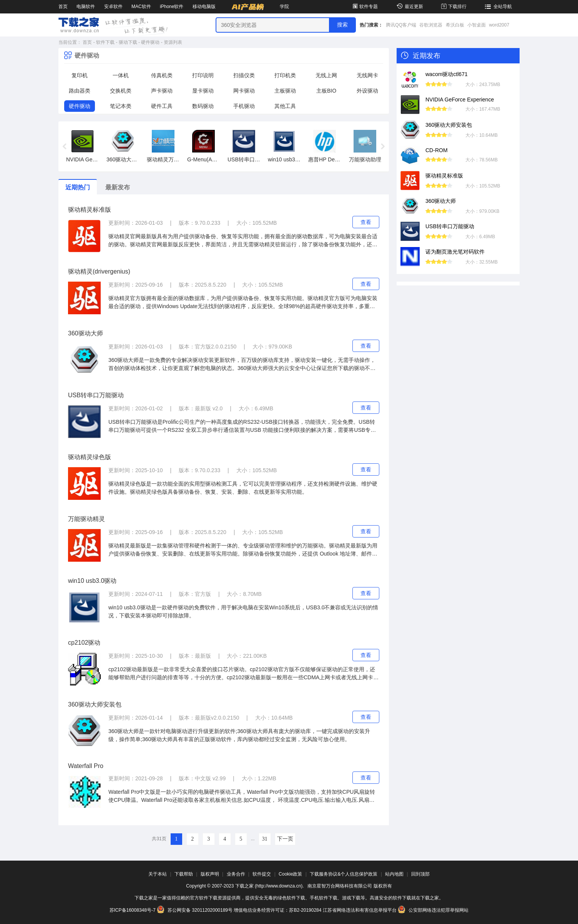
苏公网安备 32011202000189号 (195, 910)
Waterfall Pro (86, 766)
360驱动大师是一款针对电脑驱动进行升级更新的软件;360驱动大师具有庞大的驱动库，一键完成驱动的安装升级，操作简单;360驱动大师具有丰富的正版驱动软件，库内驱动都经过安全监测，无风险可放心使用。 (239, 735)
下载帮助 (184, 874)
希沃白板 (455, 25)
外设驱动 (367, 91)
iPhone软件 (172, 7)
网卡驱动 (244, 91)
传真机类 (162, 75)
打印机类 (285, 75)
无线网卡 (367, 75)
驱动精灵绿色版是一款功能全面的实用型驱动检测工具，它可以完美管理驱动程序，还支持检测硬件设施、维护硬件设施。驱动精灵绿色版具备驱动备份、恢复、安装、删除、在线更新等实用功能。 (243, 488)
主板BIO (326, 91)
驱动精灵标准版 (90, 210)
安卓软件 (113, 7)
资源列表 (173, 42)
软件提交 (262, 874)
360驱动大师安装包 (95, 704)
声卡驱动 (162, 91)
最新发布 (118, 187)
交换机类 (121, 91)
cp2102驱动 (84, 643)
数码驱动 (203, 106)
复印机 (80, 75)
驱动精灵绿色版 (90, 457)
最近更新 (409, 7)
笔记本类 (121, 106)
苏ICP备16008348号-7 (133, 910)
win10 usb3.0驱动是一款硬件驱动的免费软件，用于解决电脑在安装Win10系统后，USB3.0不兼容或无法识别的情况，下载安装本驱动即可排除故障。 (243, 611)
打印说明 (203, 75)
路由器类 (80, 91)
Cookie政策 (290, 874)
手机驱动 (244, 106)
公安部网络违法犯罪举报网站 (433, 910)
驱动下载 (128, 42)
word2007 (499, 25)
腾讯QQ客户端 (401, 25)
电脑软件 (86, 7)
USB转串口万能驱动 (96, 395)
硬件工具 (162, 106)
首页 (63, 7)
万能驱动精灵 (86, 519)
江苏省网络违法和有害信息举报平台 (360, 910)
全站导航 (497, 7)
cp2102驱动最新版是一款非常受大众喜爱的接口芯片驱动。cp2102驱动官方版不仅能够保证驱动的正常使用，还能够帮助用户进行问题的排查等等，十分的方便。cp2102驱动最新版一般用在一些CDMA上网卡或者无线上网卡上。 (242, 674)
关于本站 (158, 874)
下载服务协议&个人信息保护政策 (344, 874)
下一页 (285, 839)
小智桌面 (477, 25)
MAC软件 (141, 7)
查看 (366, 222)
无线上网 (326, 75)
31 (265, 839)
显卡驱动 (203, 91)
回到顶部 (420, 874)
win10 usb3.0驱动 (92, 581)
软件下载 (105, 42)
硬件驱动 (150, 42)
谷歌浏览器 (431, 25)
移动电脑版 (204, 7)
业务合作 (236, 874)
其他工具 (285, 106)
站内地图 (394, 874)
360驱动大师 (86, 333)
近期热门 (78, 187)
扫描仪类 (244, 75)
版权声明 (210, 874)
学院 (284, 7)
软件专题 (365, 7)
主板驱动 (285, 91)
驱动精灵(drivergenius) (99, 271)
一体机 (121, 75)
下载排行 (453, 7)
